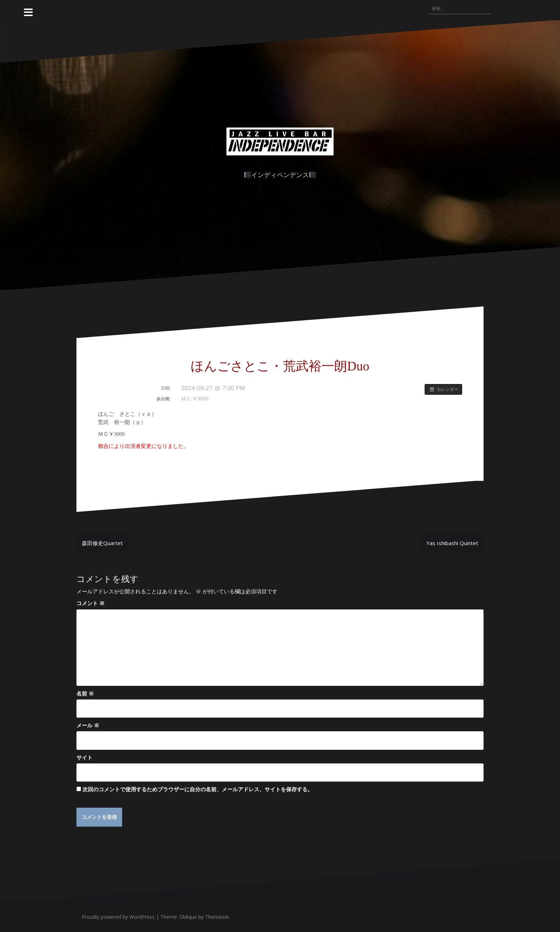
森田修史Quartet (102, 543)
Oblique (188, 917)
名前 (85, 693)
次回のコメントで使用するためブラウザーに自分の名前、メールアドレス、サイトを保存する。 (198, 789)
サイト (84, 757)
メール (88, 725)
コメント (91, 603)
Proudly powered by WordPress (118, 917)
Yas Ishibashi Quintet (452, 543)
